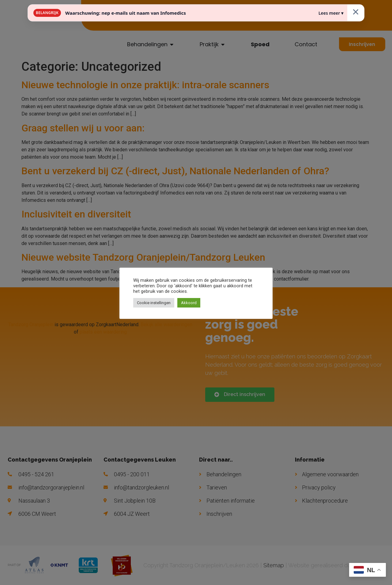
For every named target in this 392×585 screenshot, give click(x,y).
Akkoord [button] (189, 303)
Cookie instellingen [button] (154, 303)
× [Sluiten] (356, 11)
